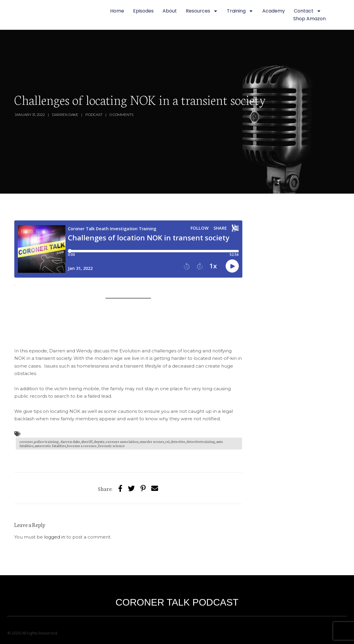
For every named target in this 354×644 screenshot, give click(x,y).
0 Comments (121, 115)
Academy (274, 11)
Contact (308, 11)
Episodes (143, 11)
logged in (55, 537)
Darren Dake (65, 115)
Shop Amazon (309, 19)
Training (240, 11)
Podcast (94, 115)
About (170, 11)
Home (117, 11)
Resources (202, 11)
